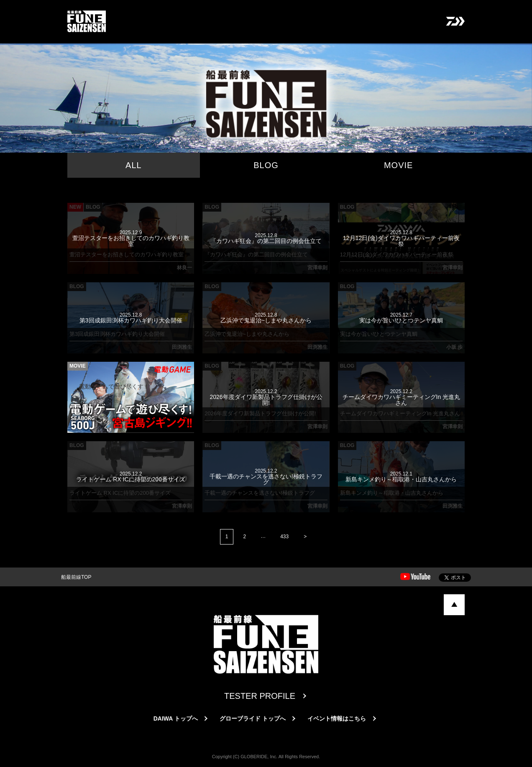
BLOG (266, 165)
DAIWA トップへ (176, 718)
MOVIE (398, 165)
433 (284, 537)
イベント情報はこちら (337, 718)
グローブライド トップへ (253, 718)
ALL (134, 165)
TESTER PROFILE (260, 696)
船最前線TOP (76, 577)
